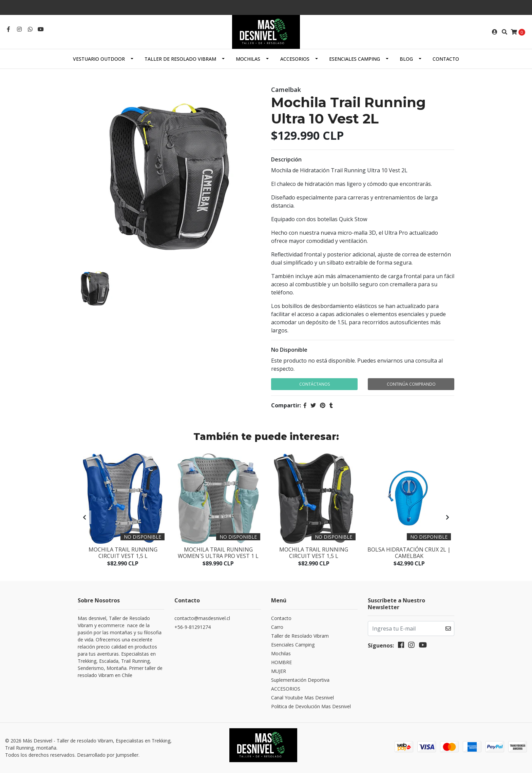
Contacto (446, 59)
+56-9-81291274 (193, 627)
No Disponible (289, 350)
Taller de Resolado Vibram (180, 59)
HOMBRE (281, 662)
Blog (406, 59)
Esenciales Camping (355, 59)
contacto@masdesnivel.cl (202, 618)
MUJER (279, 671)
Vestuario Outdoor (99, 59)
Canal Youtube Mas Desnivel (302, 698)
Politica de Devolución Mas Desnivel (311, 706)
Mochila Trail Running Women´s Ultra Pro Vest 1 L (218, 553)
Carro (277, 627)
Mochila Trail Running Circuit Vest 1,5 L (123, 553)
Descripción (286, 159)
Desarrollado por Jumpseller (108, 755)
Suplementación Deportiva (300, 680)
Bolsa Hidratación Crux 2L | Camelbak (409, 553)
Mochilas (248, 59)
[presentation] (84, 517)
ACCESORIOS (295, 59)
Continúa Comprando (411, 384)
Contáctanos (315, 384)
